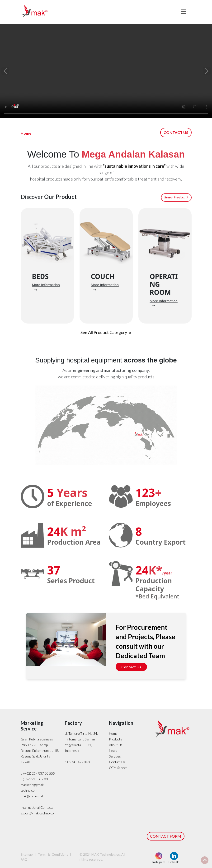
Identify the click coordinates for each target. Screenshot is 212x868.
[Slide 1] (14, 105)
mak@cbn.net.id (32, 796)
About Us (116, 745)
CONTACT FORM (166, 836)
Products (115, 739)
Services (115, 756)
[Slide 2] (18, 105)
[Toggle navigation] (184, 12)
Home (113, 733)
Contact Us (131, 667)
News (113, 751)
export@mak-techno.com (39, 813)
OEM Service (118, 768)
